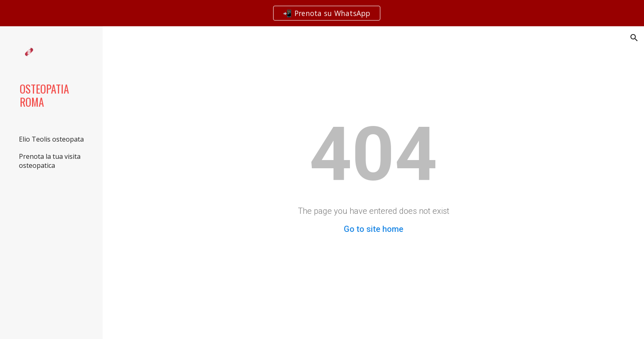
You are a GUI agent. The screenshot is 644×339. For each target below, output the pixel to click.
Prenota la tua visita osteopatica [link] (50, 161)
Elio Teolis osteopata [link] (51, 139)
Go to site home (374, 229)
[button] (634, 38)
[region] (322, 13)
